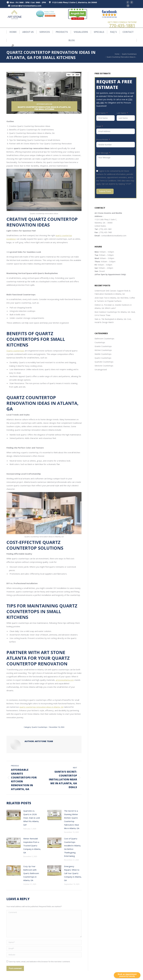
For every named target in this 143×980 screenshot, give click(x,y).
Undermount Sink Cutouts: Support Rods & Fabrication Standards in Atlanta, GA (113, 292)
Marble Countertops (103, 354)
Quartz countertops (15, 351)
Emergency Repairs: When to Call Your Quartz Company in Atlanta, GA (73, 873)
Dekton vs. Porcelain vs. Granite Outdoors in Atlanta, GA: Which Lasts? (113, 306)
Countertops (100, 342)
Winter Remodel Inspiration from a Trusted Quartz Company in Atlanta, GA (32, 846)
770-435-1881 (122, 25)
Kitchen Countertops (103, 350)
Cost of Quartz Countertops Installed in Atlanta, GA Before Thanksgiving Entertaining (72, 847)
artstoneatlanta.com (65, 680)
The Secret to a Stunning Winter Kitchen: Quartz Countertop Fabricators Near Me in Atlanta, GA (72, 820)
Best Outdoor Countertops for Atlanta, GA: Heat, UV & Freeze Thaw (115, 314)
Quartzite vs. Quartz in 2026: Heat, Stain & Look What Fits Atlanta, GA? (32, 818)
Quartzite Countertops (104, 362)
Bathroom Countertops (104, 339)
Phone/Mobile (102, 140)
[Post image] (14, 815)
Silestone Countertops (104, 366)
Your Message (102, 153)
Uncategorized (101, 370)
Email (99, 126)
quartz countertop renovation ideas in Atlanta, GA (41, 707)
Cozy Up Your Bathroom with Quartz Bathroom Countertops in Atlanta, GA (31, 873)
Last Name (121, 113)
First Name (101, 113)
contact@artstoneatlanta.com (114, 236)
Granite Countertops (103, 346)
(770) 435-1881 (105, 229)
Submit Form (105, 191)
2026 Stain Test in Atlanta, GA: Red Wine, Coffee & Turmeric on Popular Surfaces (115, 299)
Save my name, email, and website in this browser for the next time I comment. (39, 962)
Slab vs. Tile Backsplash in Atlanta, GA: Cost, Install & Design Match (113, 321)
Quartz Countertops (16, 75)
